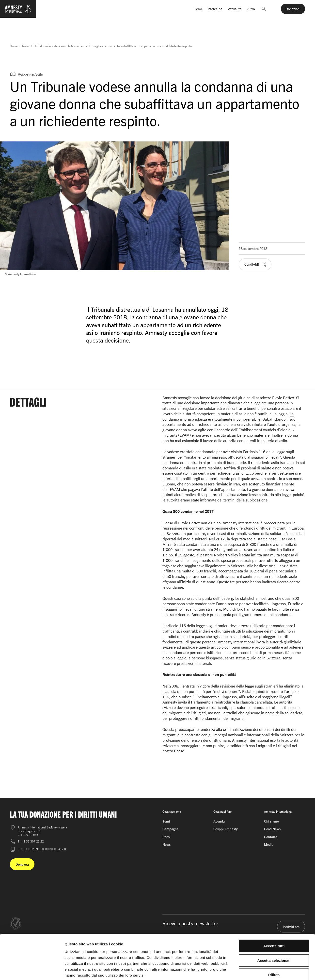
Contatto (271, 837)
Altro (251, 9)
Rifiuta (274, 949)
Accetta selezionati (274, 934)
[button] (264, 9)
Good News (272, 829)
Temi (198, 9)
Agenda (219, 821)
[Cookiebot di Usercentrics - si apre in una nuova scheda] (32, 970)
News (26, 46)
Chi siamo (271, 821)
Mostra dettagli (259, 970)
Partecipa (215, 9)
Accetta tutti (274, 920)
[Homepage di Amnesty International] (18, 12)
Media (269, 844)
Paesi (166, 837)
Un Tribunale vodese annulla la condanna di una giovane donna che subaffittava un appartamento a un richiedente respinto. (113, 46)
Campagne (170, 829)
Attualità (235, 9)
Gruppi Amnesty (226, 829)
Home (14, 46)
